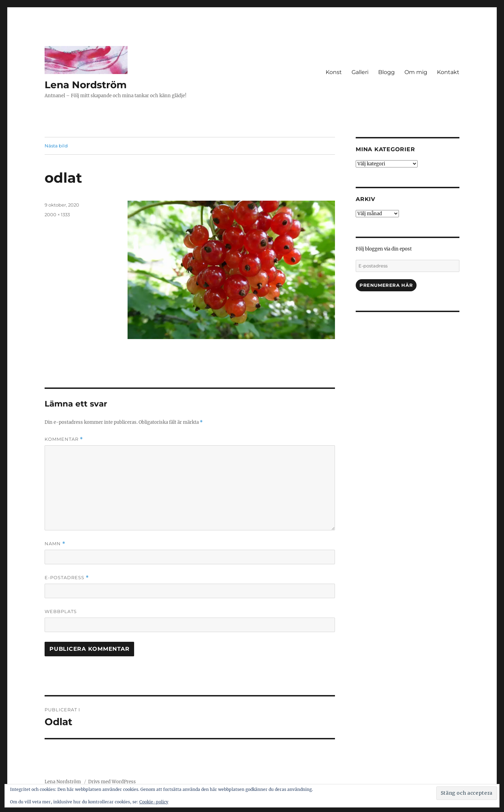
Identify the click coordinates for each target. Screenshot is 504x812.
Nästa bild (56, 146)
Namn (55, 544)
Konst (334, 72)
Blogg (386, 72)
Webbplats (61, 611)
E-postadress (67, 578)
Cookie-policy (154, 802)
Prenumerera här (386, 285)
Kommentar (64, 439)
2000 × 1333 (57, 215)
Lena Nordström (86, 85)
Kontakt (448, 72)
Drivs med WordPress (112, 782)
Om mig (416, 72)
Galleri (360, 72)
